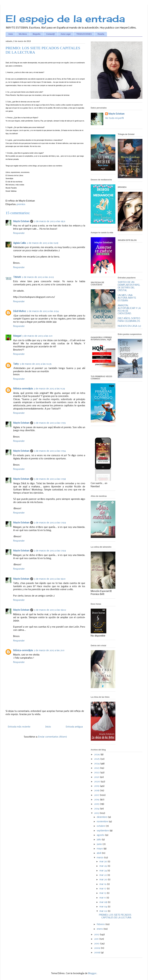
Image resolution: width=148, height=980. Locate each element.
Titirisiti (17, 277)
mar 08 (104, 902)
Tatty (16, 364)
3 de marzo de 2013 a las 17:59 (50, 523)
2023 (97, 768)
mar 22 (103, 875)
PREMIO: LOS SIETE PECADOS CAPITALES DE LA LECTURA (115, 916)
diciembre (102, 817)
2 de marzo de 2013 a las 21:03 (38, 277)
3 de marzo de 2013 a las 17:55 (50, 423)
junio (100, 844)
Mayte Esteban (21, 221)
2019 (97, 786)
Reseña (101, 34)
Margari (17, 336)
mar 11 (103, 898)
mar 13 (103, 893)
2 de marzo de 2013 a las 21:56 (43, 311)
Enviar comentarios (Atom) (53, 737)
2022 (97, 773)
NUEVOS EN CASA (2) (129, 326)
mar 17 (103, 889)
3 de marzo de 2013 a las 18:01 (50, 579)
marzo (100, 858)
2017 (97, 795)
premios (21, 204)
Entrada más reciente (19, 727)
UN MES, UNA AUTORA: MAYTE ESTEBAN (127, 298)
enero (100, 929)
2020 (97, 782)
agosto (101, 835)
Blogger (92, 973)
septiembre (103, 831)
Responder (19, 233)
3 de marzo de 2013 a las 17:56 (50, 451)
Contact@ (51, 34)
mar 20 (104, 880)
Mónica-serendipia (23, 389)
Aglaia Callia (19, 243)
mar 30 (104, 862)
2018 (97, 791)
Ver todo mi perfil (114, 118)
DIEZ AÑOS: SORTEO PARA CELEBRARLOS (129, 320)
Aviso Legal (66, 34)
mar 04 (104, 907)
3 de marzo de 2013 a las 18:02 (50, 610)
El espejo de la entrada (65, 19)
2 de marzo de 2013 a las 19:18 (42, 243)
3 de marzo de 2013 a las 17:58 (50, 479)
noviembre (103, 822)
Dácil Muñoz (20, 311)
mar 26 (104, 866)
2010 (97, 944)
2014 (97, 809)
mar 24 (103, 871)
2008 (97, 953)
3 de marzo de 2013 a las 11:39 (49, 389)
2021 (97, 777)
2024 (97, 764)
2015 (97, 804)
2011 (97, 939)
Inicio (11, 34)
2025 (97, 759)
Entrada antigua (74, 727)
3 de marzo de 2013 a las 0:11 (37, 336)
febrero (101, 924)
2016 (97, 800)
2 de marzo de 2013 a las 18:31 (50, 221)
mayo (100, 849)
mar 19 (103, 884)
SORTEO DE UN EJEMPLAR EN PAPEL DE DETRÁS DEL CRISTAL (129, 286)
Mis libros (23, 34)
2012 (97, 935)
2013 (97, 813)
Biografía (37, 34)
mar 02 (104, 911)
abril (99, 853)
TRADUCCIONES (84, 34)
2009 (97, 948)
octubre (101, 826)
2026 (97, 755)
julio (99, 840)
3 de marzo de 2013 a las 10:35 (36, 364)
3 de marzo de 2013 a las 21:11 (49, 651)
